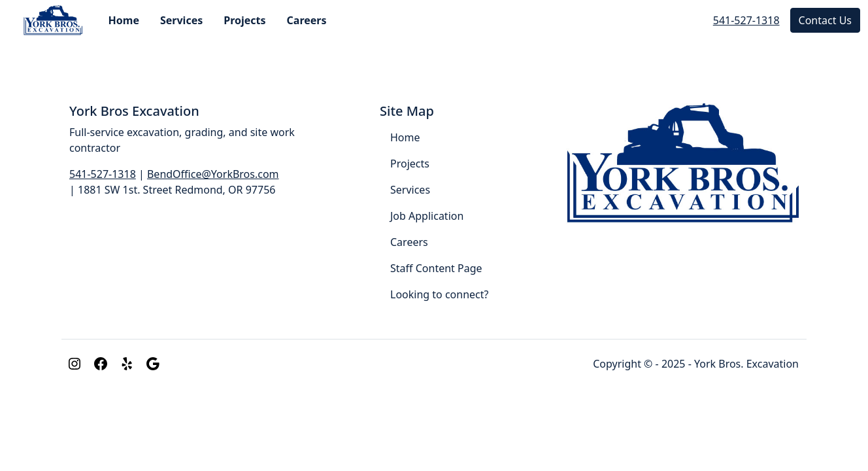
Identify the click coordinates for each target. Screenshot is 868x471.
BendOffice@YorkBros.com (213, 174)
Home (124, 20)
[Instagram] (75, 363)
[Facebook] (101, 363)
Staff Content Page (436, 268)
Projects (244, 20)
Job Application (427, 216)
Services (181, 20)
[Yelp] (127, 363)
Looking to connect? (439, 294)
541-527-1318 (746, 20)
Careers (307, 20)
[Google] (153, 363)
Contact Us (825, 20)
